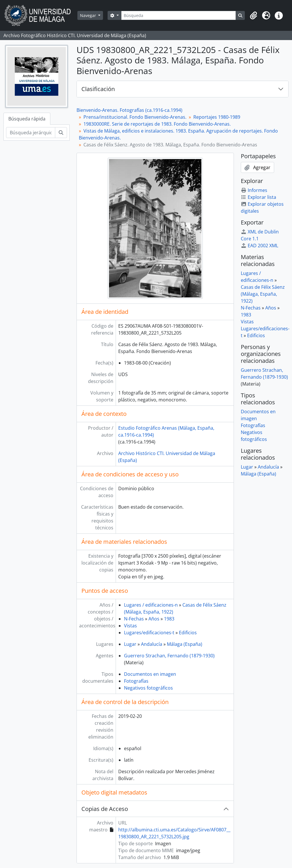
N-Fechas (134, 619)
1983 (169, 619)
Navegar (89, 15)
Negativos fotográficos (148, 688)
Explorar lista (258, 197)
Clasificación (98, 89)
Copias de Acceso (105, 809)
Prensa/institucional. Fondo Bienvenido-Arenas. (135, 117)
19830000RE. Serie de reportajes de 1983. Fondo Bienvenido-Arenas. (157, 124)
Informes (254, 190)
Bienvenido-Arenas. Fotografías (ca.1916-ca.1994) (129, 110)
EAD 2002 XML (259, 246)
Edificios (188, 633)
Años (154, 619)
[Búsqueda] (179, 15)
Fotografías (136, 681)
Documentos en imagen (150, 674)
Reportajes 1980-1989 (217, 117)
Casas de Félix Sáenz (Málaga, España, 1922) (263, 294)
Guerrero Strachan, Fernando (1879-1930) (169, 656)
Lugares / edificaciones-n (151, 605)
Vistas (130, 626)
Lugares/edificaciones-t (149, 633)
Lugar (130, 644)
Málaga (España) (185, 644)
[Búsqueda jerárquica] (31, 133)
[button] (253, 16)
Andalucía (152, 644)
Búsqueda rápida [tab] (27, 119)
